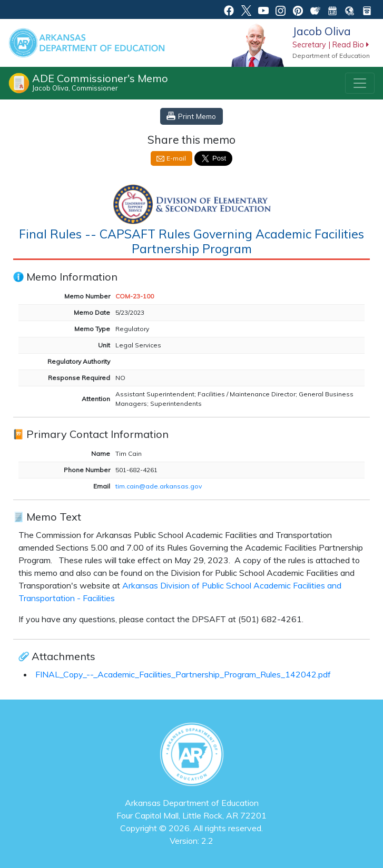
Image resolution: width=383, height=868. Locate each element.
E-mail (176, 158)
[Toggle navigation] (360, 83)
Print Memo (197, 116)
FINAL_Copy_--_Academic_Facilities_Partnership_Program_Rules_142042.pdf (183, 674)
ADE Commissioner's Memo (100, 82)
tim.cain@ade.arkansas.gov (159, 486)
